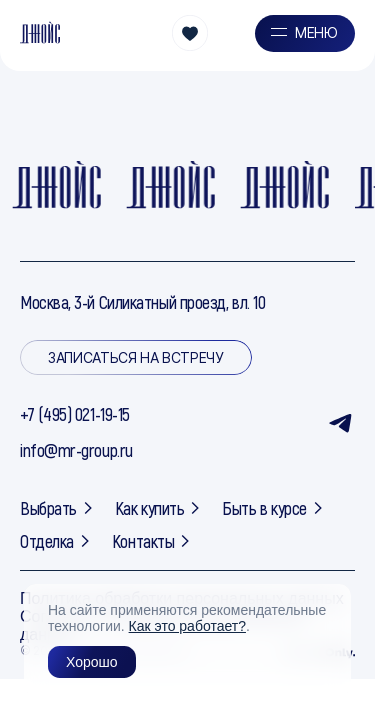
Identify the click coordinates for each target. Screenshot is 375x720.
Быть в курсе (273, 508)
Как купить (159, 508)
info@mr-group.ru (76, 450)
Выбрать (57, 508)
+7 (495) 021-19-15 (75, 414)
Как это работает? (187, 626)
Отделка (56, 541)
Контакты (152, 541)
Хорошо (92, 662)
